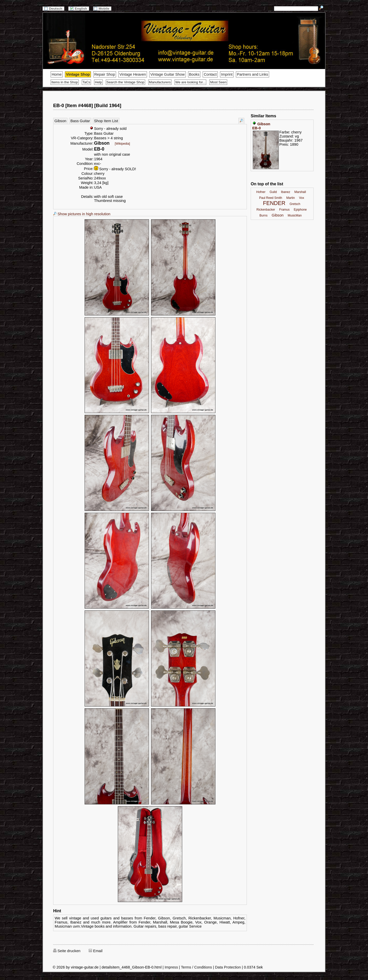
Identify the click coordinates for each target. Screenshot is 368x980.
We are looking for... (190, 82)
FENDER (274, 203)
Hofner (261, 192)
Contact (210, 74)
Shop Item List (106, 121)
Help (98, 82)
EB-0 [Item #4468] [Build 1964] (87, 105)
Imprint (227, 74)
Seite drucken (67, 951)
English (79, 9)
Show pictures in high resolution (82, 214)
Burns (263, 215)
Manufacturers (160, 82)
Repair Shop (105, 74)
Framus (285, 210)
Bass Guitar (80, 121)
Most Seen (218, 82)
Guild (273, 192)
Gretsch (295, 204)
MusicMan (295, 215)
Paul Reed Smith (271, 198)
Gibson (60, 121)
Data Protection (228, 967)
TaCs (86, 82)
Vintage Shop (78, 74)
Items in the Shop (65, 82)
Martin (290, 198)
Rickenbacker (266, 210)
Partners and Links (252, 74)
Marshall (300, 192)
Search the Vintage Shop (125, 82)
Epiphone (300, 210)
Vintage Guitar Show (167, 74)
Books (194, 74)
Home (57, 74)
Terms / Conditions (196, 967)
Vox (302, 198)
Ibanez (285, 192)
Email (96, 951)
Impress (171, 967)
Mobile (102, 9)
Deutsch (53, 9)
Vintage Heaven (133, 74)
